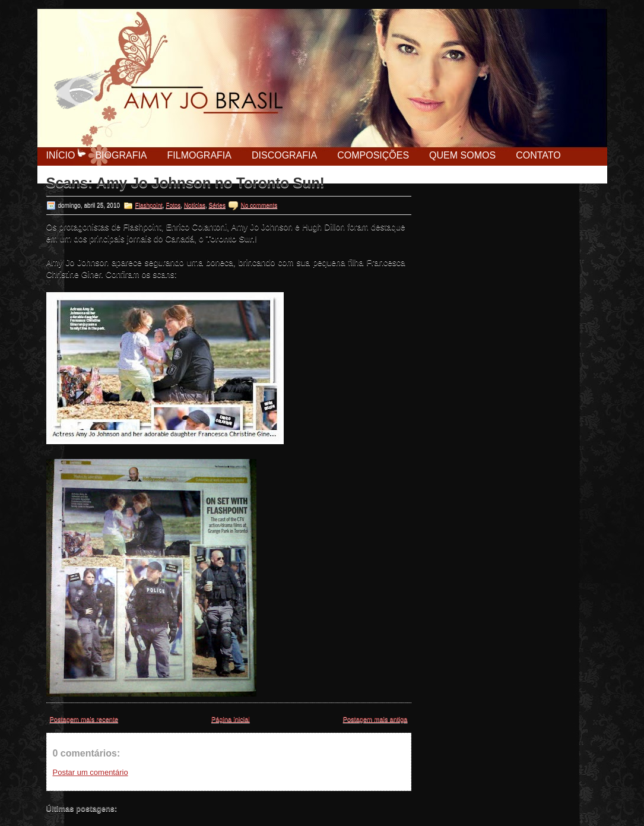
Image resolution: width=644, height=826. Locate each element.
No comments (259, 205)
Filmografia (199, 155)
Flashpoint (149, 205)
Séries (217, 205)
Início (61, 155)
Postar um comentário (91, 772)
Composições (373, 155)
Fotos (173, 205)
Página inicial (231, 719)
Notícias (195, 205)
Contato (538, 155)
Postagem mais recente (84, 719)
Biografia (121, 155)
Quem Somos (462, 155)
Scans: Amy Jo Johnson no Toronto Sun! (185, 183)
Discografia (284, 155)
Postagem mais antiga (375, 719)
